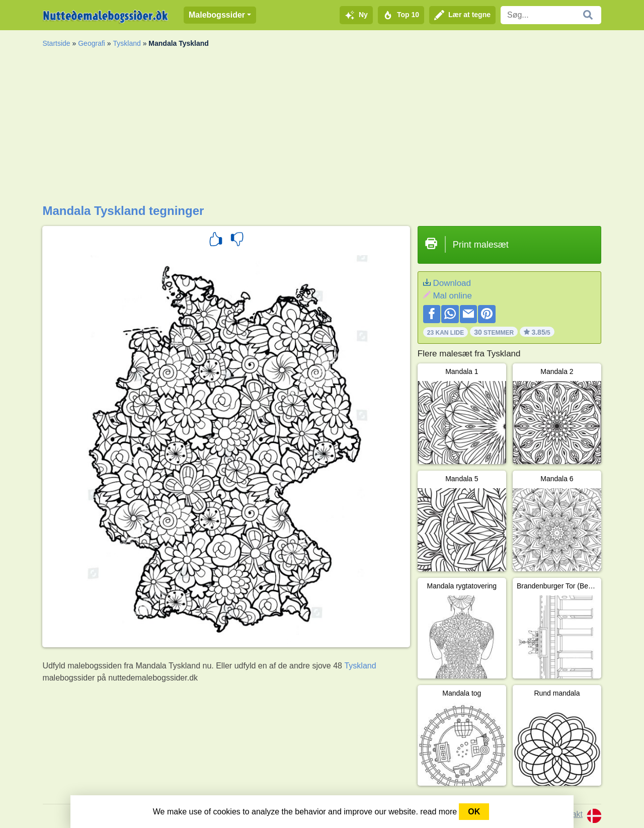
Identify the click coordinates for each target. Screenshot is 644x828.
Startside (56, 43)
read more (438, 812)
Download (452, 283)
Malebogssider (217, 15)
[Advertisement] (322, 128)
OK (474, 812)
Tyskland (127, 43)
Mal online (452, 296)
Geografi (92, 43)
